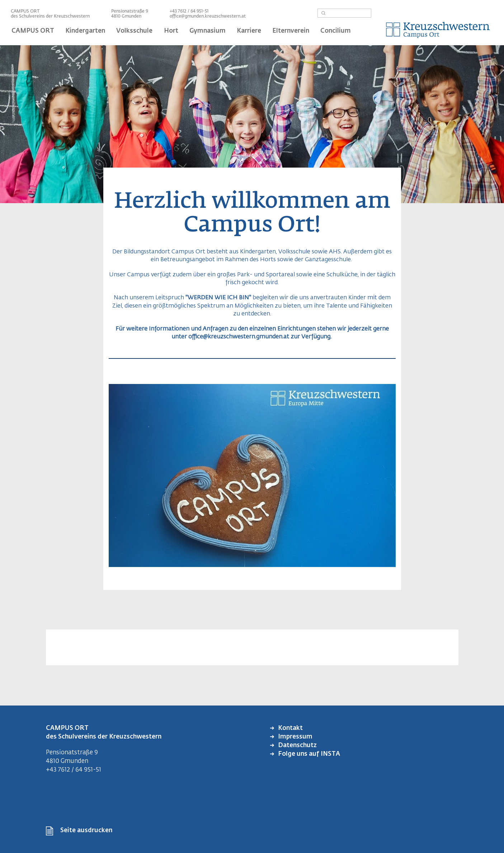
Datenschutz (297, 746)
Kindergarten (85, 31)
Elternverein (291, 31)
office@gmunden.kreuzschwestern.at (208, 17)
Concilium (336, 31)
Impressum (295, 737)
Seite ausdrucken (86, 831)
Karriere (249, 31)
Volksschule (134, 31)
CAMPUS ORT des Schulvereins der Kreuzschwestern (50, 14)
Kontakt (290, 728)
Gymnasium (208, 31)
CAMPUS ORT (33, 31)
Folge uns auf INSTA (308, 754)
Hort (171, 31)
